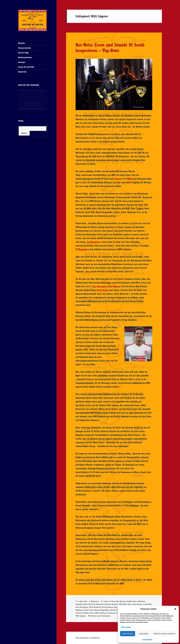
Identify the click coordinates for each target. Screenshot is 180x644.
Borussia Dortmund (96, 604)
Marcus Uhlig (115, 610)
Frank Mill (147, 604)
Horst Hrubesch (95, 607)
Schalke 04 (104, 613)
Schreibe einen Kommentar (100, 616)
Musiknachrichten (25, 57)
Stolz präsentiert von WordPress (88, 638)
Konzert (119, 179)
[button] (175, 609)
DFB (121, 604)
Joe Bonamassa (94, 242)
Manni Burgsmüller (102, 610)
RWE (97, 613)
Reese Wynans (114, 286)
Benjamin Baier (82, 604)
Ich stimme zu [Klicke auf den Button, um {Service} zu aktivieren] (33, 104)
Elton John (127, 604)
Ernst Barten (137, 604)
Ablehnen (144, 634)
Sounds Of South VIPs (26, 67)
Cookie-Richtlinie (147, 639)
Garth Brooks (102, 290)
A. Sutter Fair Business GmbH (120, 601)
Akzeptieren (128, 634)
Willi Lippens (81, 616)
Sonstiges (22, 62)
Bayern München (139, 601)
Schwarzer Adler (115, 613)
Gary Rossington (100, 286)
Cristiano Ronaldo (111, 604)
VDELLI (130, 179)
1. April (106, 601)
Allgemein (95, 601)
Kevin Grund (89, 610)
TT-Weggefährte (82, 249)
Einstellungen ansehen (164, 634)
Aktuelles (22, 43)
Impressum (22, 72)
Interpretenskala (25, 48)
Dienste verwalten (126, 627)
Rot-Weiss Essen (88, 613)
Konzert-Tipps (23, 53)
